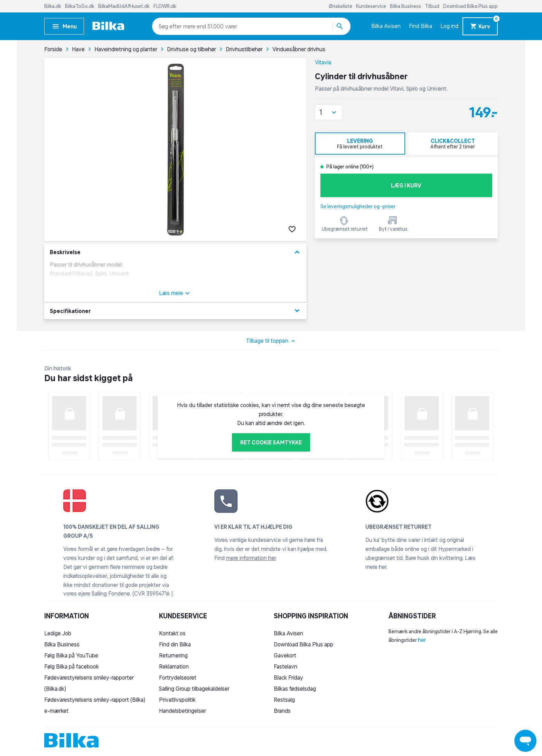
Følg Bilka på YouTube (71, 655)
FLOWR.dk (165, 6)
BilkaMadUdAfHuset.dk (124, 6)
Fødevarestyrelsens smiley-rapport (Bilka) (95, 700)
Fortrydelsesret (178, 677)
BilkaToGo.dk (80, 6)
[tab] (360, 144)
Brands (282, 711)
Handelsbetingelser (183, 711)
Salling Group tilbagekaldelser (194, 689)
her (422, 640)
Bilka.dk (53, 6)
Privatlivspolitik (177, 700)
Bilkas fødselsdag (295, 689)
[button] (329, 112)
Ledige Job (58, 633)
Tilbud (433, 6)
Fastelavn (286, 666)
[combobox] (171, 26)
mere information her (251, 558)
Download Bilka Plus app (470, 6)
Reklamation (174, 666)
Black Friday (288, 677)
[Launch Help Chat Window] (525, 741)
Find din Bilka (175, 644)
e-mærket (56, 711)
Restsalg (284, 700)
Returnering (173, 655)
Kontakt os (172, 633)
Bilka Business (406, 6)
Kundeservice (372, 6)
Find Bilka (420, 26)
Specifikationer (175, 311)
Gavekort (285, 655)
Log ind (449, 26)
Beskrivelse (175, 252)
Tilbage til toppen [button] (271, 341)
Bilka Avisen (386, 26)
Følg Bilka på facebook (72, 666)
